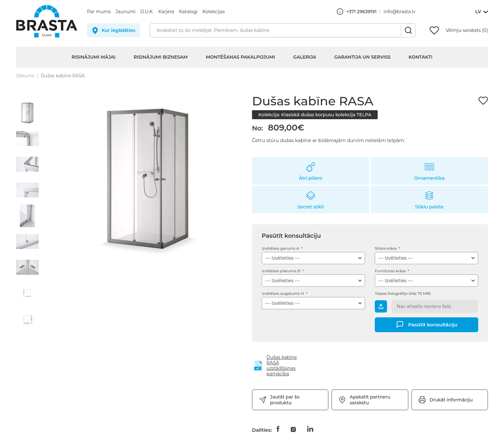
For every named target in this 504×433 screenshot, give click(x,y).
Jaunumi (125, 12)
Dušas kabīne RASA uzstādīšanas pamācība (282, 366)
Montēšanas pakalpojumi (241, 57)
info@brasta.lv (399, 12)
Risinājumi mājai (93, 57)
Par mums (99, 12)
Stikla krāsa (386, 248)
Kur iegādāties (118, 30)
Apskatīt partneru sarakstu (370, 400)
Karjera (166, 12)
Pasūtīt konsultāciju (433, 324)
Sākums (25, 76)
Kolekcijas (213, 12)
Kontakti (421, 57)
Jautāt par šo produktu (285, 400)
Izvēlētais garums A (281, 248)
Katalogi (189, 12)
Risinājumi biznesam (161, 57)
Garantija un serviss (362, 57)
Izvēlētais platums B (281, 271)
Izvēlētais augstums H (283, 293)
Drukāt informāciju (451, 400)
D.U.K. (147, 12)
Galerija (305, 57)
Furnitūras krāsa (391, 271)
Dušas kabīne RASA (63, 76)
